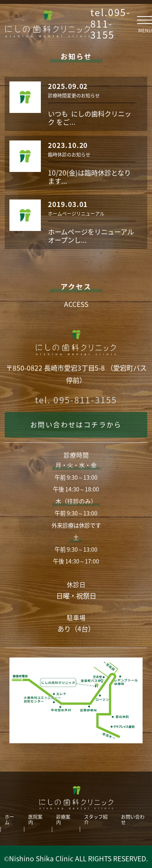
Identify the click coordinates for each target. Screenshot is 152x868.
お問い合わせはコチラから (76, 425)
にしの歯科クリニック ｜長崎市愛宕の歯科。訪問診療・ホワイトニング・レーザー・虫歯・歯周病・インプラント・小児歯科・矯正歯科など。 (48, 24)
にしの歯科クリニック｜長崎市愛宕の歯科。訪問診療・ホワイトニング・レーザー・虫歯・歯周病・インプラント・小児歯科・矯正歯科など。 (76, 798)
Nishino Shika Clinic (41, 859)
